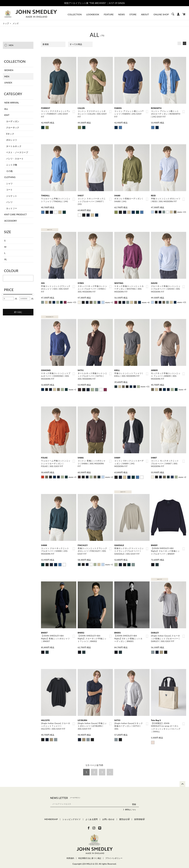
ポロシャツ (12, 140)
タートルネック (14, 146)
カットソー (12, 208)
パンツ (9, 202)
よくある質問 (92, 816)
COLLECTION (75, 14)
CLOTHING (10, 177)
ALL (6, 109)
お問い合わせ (108, 816)
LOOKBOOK (93, 14)
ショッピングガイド (72, 816)
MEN (7, 76)
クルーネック (13, 127)
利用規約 (70, 855)
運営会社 (124, 816)
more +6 (146, 301)
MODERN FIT (50, 316)
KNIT (7, 115)
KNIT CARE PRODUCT (16, 214)
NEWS (121, 14)
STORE (133, 14)
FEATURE (109, 14)
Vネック (10, 134)
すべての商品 (76, 44)
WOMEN (9, 70)
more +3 (72, 475)
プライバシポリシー (114, 855)
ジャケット (12, 196)
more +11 (182, 211)
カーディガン (13, 121)
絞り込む (18, 312)
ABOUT (145, 14)
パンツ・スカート (15, 159)
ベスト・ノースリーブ (17, 152)
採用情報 (139, 816)
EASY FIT (50, 229)
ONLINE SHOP (161, 14)
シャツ (9, 183)
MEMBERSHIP (51, 816)
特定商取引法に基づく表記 (90, 855)
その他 (9, 171)
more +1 (109, 301)
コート (9, 190)
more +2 (109, 475)
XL (6, 259)
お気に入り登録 (74, 112)
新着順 (46, 44)
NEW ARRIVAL (12, 103)
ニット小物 (12, 165)
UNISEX (8, 83)
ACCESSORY (11, 221)
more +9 (182, 388)
